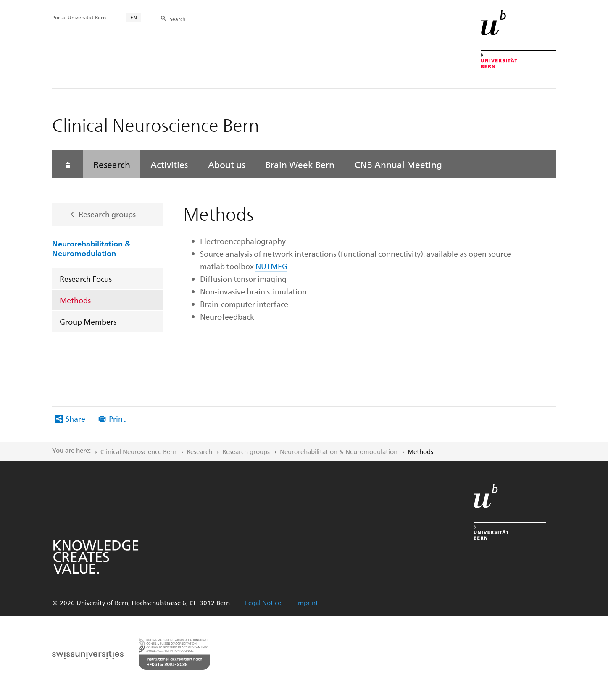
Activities (169, 164)
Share (75, 418)
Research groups (107, 214)
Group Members (88, 321)
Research (112, 164)
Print (117, 418)
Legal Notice (263, 603)
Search (178, 19)
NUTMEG (271, 266)
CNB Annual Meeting (398, 164)
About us (226, 164)
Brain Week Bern (300, 164)
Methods (75, 300)
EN (134, 17)
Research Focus (86, 279)
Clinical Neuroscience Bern (138, 451)
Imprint (307, 603)
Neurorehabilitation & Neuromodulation (91, 248)
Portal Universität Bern (79, 17)
